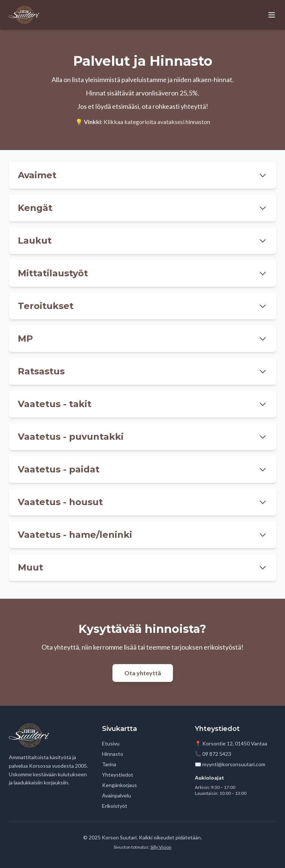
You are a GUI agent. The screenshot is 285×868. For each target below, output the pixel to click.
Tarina (109, 764)
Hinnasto (113, 754)
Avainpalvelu (117, 795)
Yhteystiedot (118, 775)
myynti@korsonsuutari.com (234, 764)
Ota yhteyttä (143, 673)
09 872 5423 (217, 754)
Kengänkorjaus (119, 785)
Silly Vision (161, 847)
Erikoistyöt (115, 806)
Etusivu (111, 743)
